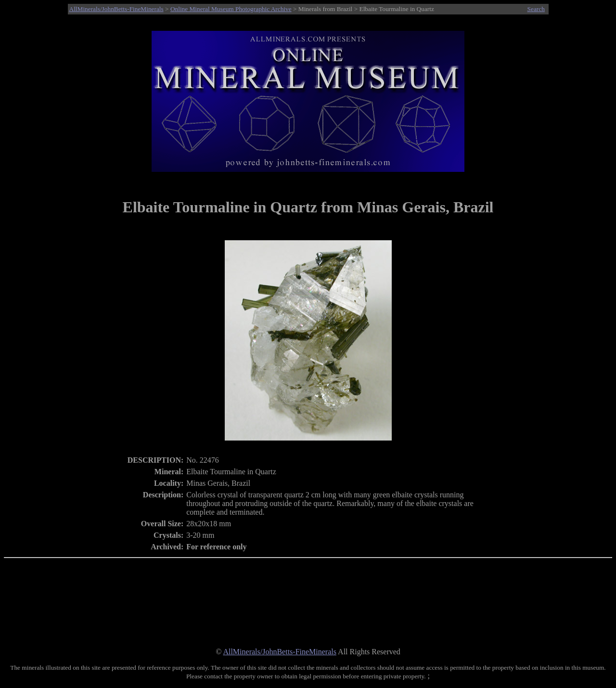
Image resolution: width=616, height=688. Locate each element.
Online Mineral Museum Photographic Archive (231, 9)
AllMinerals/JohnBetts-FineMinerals (116, 9)
